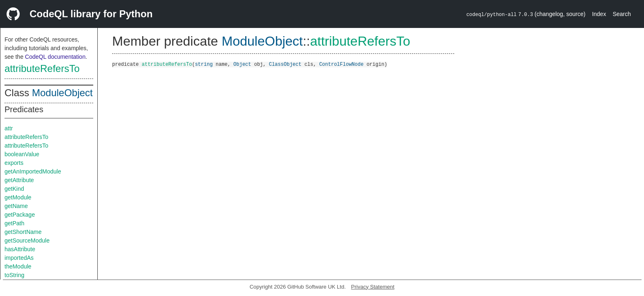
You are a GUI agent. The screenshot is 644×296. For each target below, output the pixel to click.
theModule (18, 266)
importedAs (19, 258)
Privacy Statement (373, 287)
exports (14, 163)
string (204, 64)
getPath (14, 223)
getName (16, 206)
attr (9, 128)
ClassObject (285, 64)
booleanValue (22, 154)
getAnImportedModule (33, 171)
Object (242, 64)
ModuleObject (62, 93)
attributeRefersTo (42, 68)
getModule (18, 197)
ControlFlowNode (341, 64)
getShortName (23, 232)
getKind (14, 189)
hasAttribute (20, 249)
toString (14, 275)
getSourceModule (27, 240)
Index (599, 14)
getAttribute (19, 180)
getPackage (20, 215)
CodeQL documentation (55, 57)
